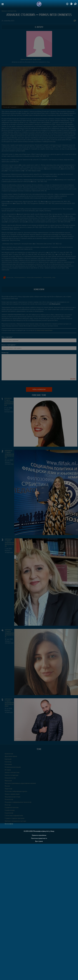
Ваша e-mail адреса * (9, 345)
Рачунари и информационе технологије (18, 802)
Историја (8, 770)
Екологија (8, 762)
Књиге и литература (9, 551)
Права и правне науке (12, 794)
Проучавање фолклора (12, 797)
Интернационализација (13, 767)
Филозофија (9, 824)
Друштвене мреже (11, 756)
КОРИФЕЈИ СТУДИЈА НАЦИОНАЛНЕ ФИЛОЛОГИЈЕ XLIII (9, 402)
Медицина (8, 781)
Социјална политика (12, 807)
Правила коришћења (39, 835)
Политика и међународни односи (16, 791)
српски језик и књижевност (34, 277)
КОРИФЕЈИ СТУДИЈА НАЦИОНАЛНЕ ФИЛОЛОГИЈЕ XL (10, 633)
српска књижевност (20, 277)
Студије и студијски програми (15, 818)
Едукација (8, 759)
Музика (7, 786)
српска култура (47, 277)
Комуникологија (10, 778)
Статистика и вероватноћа (14, 815)
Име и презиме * (7, 337)
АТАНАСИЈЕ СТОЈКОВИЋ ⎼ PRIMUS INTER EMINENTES (39, 15)
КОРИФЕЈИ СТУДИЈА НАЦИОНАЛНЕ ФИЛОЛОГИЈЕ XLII (10, 454)
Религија (8, 805)
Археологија (9, 754)
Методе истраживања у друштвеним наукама (20, 783)
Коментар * (5, 352)
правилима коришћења (44, 330)
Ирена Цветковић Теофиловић (31, 59)
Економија (8, 764)
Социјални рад (10, 810)
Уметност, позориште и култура (15, 821)
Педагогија (8, 789)
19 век (54, 277)
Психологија (9, 799)
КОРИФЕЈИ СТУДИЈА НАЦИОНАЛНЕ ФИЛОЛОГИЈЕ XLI (10, 543)
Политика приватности (39, 838)
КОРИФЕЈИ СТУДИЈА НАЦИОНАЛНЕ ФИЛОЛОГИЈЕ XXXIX (9, 703)
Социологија (9, 813)
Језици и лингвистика (9, 11)
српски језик (10, 277)
